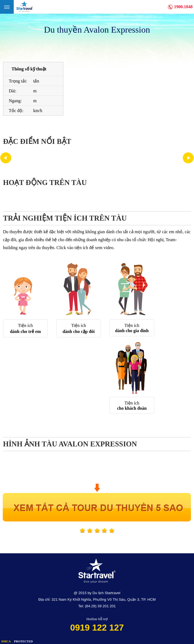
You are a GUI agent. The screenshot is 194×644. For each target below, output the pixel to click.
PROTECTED (23, 641)
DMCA (6, 641)
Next (188, 158)
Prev (6, 158)
